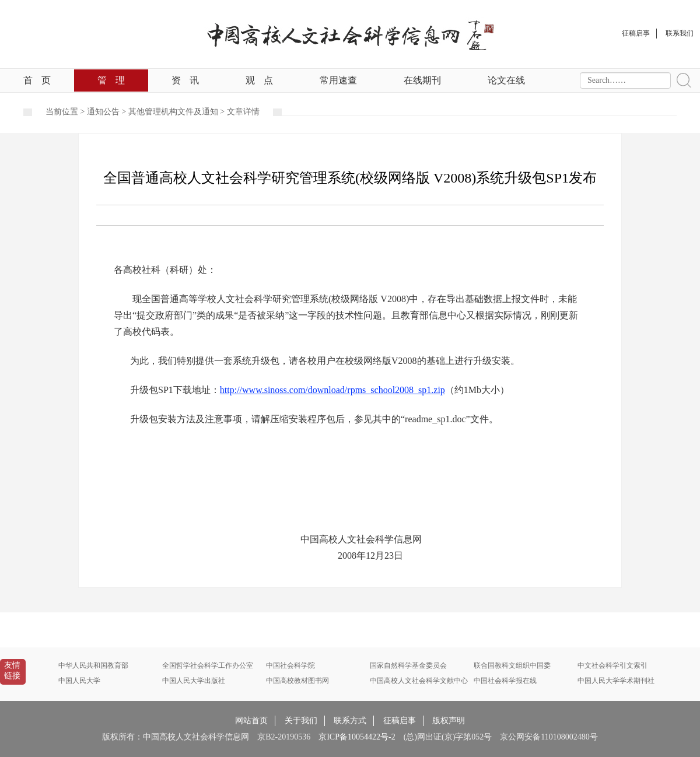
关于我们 (301, 721)
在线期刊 (422, 80)
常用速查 (338, 80)
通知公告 (103, 112)
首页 (37, 80)
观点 (259, 80)
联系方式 (350, 721)
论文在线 (506, 80)
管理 (111, 80)
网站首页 (251, 721)
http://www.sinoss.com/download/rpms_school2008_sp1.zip (332, 390)
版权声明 (449, 721)
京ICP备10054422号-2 (357, 737)
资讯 (185, 80)
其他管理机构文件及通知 (173, 112)
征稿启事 (400, 721)
